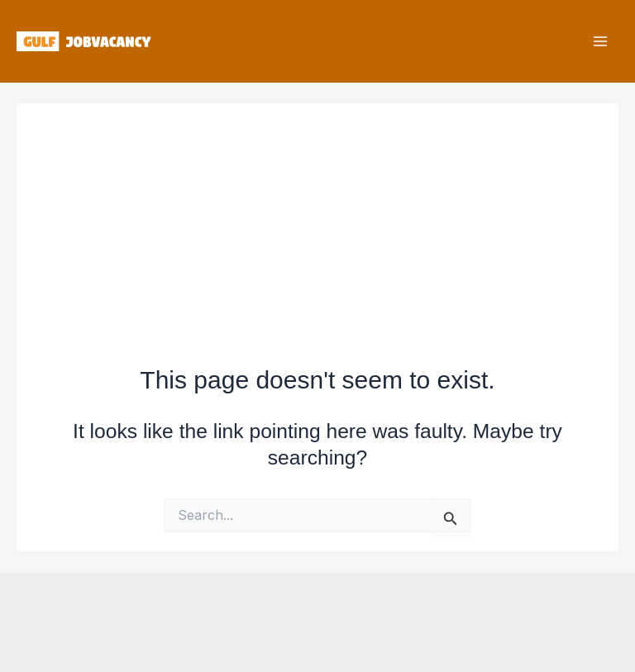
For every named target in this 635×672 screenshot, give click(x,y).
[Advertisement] (317, 219)
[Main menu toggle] (600, 42)
